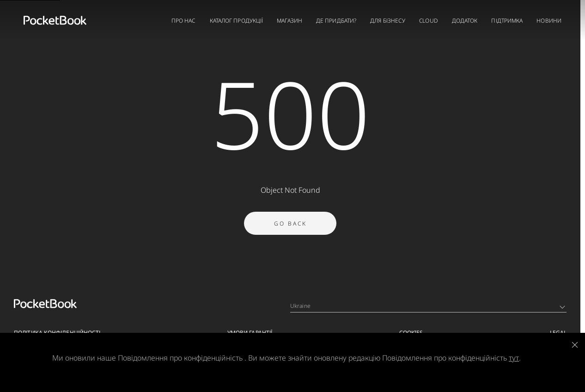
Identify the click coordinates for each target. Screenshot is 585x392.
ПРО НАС (184, 21)
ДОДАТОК (465, 21)
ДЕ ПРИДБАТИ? (336, 21)
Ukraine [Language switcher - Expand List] (428, 306)
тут (514, 358)
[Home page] (55, 20)
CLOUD (429, 21)
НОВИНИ (549, 21)
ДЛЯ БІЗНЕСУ (388, 21)
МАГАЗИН (289, 21)
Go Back (290, 228)
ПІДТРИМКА (507, 21)
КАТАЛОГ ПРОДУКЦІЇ (237, 21)
